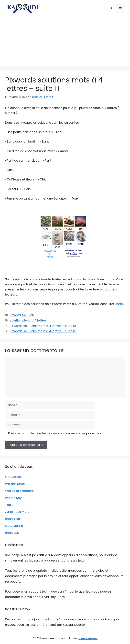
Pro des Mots (15, 484)
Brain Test (13, 519)
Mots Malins (14, 526)
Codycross (13, 477)
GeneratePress (88, 638)
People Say (13, 498)
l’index (120, 304)
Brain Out (12, 533)
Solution (28, 315)
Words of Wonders (19, 491)
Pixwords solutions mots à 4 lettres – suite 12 (43, 331)
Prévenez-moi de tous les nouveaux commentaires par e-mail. (55, 433)
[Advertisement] (65, 42)
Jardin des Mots (17, 512)
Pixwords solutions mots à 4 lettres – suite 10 (43, 326)
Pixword (15, 315)
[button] (111, 8)
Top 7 (9, 505)
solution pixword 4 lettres (28, 320)
